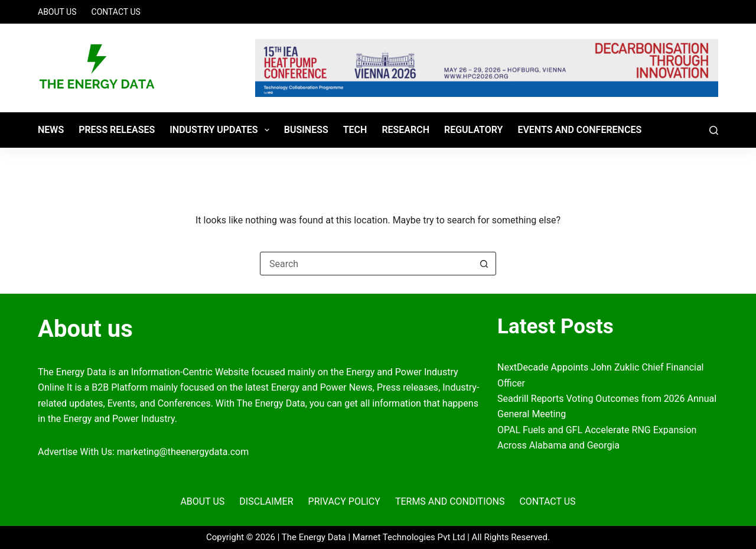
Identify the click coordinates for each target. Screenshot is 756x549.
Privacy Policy (344, 501)
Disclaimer (266, 501)
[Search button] (484, 264)
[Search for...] (366, 264)
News (51, 130)
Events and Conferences (579, 130)
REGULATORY (473, 130)
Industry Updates (222, 130)
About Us (57, 12)
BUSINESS (306, 130)
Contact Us (116, 12)
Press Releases (117, 130)
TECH (355, 130)
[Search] (714, 130)
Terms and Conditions (450, 501)
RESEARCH (405, 130)
